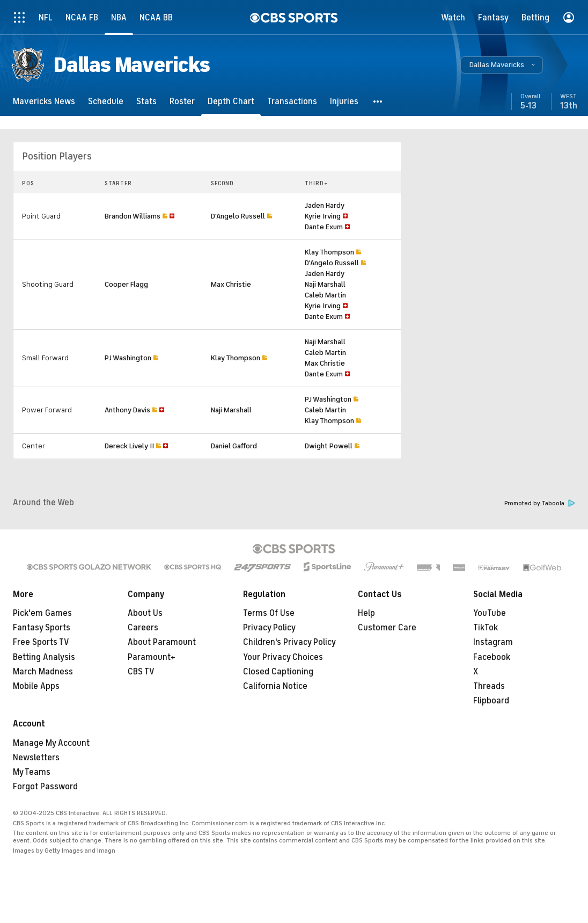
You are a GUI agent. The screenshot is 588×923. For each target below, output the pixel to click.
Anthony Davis (127, 410)
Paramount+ (152, 657)
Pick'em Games (42, 613)
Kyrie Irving (323, 216)
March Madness (43, 672)
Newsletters (36, 758)
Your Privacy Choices (283, 657)
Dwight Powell (329, 446)
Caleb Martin (325, 295)
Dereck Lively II (129, 446)
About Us (145, 613)
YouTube (490, 613)
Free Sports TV (41, 642)
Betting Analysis (44, 657)
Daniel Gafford (234, 446)
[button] (502, 65)
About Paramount (162, 642)
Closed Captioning (278, 672)
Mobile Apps (36, 686)
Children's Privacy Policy (289, 642)
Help (366, 613)
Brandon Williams (133, 216)
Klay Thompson (329, 252)
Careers (143, 628)
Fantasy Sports (42, 628)
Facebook (492, 657)
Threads (489, 686)
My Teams (32, 772)
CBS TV (141, 672)
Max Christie (231, 284)
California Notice (275, 686)
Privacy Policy (269, 628)
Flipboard (491, 701)
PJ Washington (128, 358)
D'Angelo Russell (238, 216)
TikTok (486, 628)
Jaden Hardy (325, 205)
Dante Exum (324, 227)
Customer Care (387, 628)
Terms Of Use (269, 613)
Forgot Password (45, 787)
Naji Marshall (325, 284)
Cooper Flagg (126, 284)
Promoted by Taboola (540, 503)
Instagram (493, 642)
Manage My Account (51, 743)
